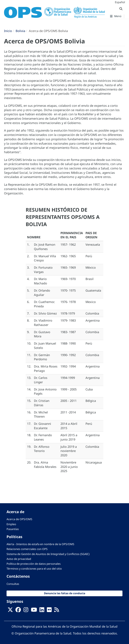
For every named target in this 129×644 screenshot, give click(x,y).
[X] (10, 611)
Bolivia (20, 31)
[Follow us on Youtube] (34, 611)
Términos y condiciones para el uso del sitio (34, 569)
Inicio (8, 31)
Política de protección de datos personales (34, 564)
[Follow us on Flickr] (49, 611)
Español (120, 2)
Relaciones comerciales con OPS (27, 549)
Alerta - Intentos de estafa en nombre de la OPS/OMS (40, 544)
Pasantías (13, 529)
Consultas (13, 584)
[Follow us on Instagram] (26, 611)
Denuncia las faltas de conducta (65, 593)
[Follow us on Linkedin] (42, 611)
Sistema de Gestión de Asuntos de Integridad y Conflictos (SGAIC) (48, 554)
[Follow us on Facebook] (18, 611)
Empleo (11, 524)
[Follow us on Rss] (57, 611)
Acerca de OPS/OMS (19, 519)
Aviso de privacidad (19, 559)
